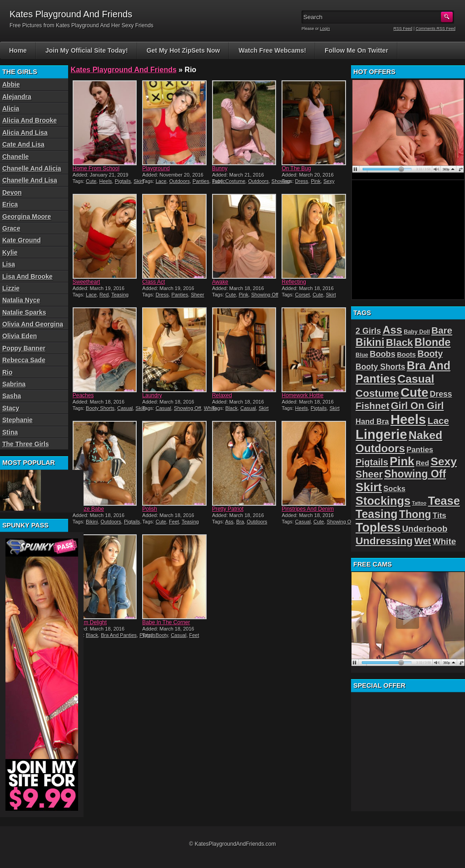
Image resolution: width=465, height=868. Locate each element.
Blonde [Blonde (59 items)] (433, 342)
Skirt (139, 181)
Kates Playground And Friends (124, 70)
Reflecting (294, 282)
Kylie (10, 252)
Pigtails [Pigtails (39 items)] (372, 462)
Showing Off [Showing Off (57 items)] (415, 474)
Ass (229, 522)
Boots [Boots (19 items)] (406, 355)
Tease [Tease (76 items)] (444, 501)
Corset (302, 295)
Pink (316, 181)
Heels (105, 181)
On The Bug (296, 168)
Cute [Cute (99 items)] (414, 392)
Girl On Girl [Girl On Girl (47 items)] (418, 406)
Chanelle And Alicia (32, 168)
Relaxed (222, 395)
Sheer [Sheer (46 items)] (369, 474)
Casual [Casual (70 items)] (416, 379)
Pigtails (123, 181)
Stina (10, 432)
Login (325, 29)
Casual (125, 408)
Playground (156, 168)
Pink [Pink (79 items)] (402, 461)
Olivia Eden (20, 336)
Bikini (92, 522)
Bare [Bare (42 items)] (442, 330)
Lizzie (11, 288)
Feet (174, 522)
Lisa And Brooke (27, 276)
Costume (235, 181)
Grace (11, 228)
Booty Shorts (100, 408)
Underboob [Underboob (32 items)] (425, 529)
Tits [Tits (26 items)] (440, 515)
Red (104, 295)
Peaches (83, 395)
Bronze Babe (88, 509)
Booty (162, 635)
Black (231, 408)
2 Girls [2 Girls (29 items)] (368, 331)
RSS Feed (403, 29)
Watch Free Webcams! (272, 50)
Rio (7, 372)
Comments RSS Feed (435, 29)
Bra (240, 522)
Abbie (11, 84)
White (210, 408)
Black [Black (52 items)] (400, 343)
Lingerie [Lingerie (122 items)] (381, 434)
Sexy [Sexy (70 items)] (444, 461)
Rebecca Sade (24, 360)
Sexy (329, 181)
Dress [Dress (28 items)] (441, 394)
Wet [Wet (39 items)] (423, 541)
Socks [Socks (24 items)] (394, 489)
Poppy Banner (24, 348)
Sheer (197, 295)
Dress (302, 181)
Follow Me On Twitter (356, 50)
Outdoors (180, 181)
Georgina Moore (27, 217)
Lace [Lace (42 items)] (438, 421)
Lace (161, 181)
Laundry (152, 395)
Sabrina (14, 384)
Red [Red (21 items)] (423, 463)
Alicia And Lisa (25, 133)
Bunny (220, 168)
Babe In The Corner (166, 622)
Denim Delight (90, 622)
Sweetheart (87, 282)
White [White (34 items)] (444, 541)
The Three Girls (26, 444)
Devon (12, 192)
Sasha (12, 396)
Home (18, 50)
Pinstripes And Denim (308, 509)
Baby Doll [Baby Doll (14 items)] (417, 332)
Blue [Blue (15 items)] (362, 355)
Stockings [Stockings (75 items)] (383, 501)
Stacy (11, 408)
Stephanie (17, 420)
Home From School (96, 168)
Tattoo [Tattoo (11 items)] (419, 503)
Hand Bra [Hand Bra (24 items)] (372, 422)
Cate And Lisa (23, 144)
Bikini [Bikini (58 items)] (370, 342)
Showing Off (265, 295)
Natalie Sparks (24, 312)
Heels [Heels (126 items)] (408, 419)
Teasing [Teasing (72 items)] (376, 514)
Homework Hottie (302, 395)
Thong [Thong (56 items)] (415, 514)
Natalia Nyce (21, 300)
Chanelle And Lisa (30, 180)
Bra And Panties (119, 635)
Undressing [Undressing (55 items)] (384, 541)
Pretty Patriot (228, 509)
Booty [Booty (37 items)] (430, 354)
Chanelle (15, 157)
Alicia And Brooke (30, 120)
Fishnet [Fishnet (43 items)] (372, 406)
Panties (201, 181)
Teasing (120, 295)
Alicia (11, 108)
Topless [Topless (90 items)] (378, 528)
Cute (91, 181)
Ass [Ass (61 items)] (392, 330)
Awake (220, 282)
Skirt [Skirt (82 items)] (369, 487)
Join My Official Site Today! (87, 50)
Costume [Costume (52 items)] (377, 393)
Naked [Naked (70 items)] (425, 435)
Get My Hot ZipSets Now (183, 50)
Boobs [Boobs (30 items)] (382, 354)
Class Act (153, 282)
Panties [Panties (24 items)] (420, 450)
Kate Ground (22, 240)
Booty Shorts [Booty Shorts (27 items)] (380, 367)
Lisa (9, 264)
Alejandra (17, 97)
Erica (10, 204)
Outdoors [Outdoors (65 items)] (380, 448)
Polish (150, 509)
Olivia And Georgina (33, 324)
